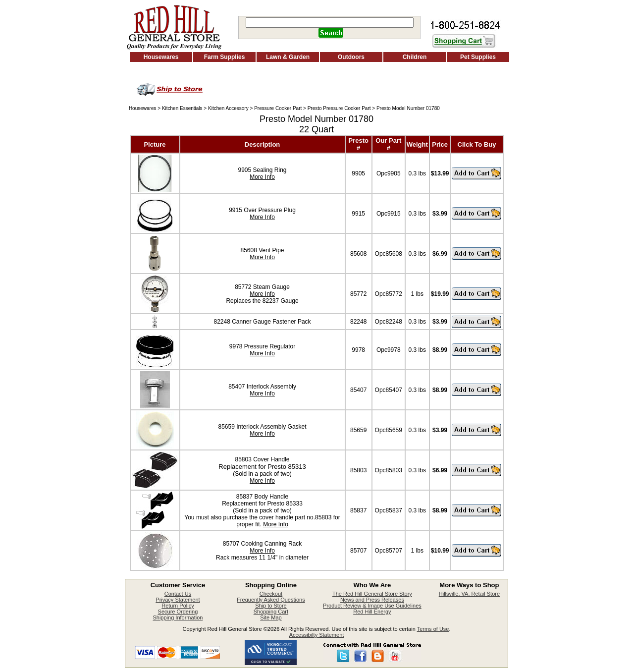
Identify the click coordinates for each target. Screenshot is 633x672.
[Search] (330, 23)
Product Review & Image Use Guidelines (372, 606)
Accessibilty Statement (317, 635)
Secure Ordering (178, 612)
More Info (262, 177)
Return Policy (178, 606)
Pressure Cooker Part (278, 108)
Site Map (271, 617)
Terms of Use (433, 629)
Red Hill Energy (372, 612)
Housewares (161, 57)
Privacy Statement (178, 600)
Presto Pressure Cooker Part (339, 108)
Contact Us (178, 594)
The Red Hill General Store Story (372, 594)
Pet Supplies (478, 57)
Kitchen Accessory (228, 108)
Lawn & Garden (288, 57)
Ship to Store (271, 606)
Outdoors (351, 57)
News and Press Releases (372, 600)
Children (415, 57)
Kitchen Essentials (182, 108)
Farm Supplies (225, 57)
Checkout (271, 594)
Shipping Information (178, 617)
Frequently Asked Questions (271, 600)
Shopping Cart (271, 612)
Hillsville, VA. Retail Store (469, 594)
